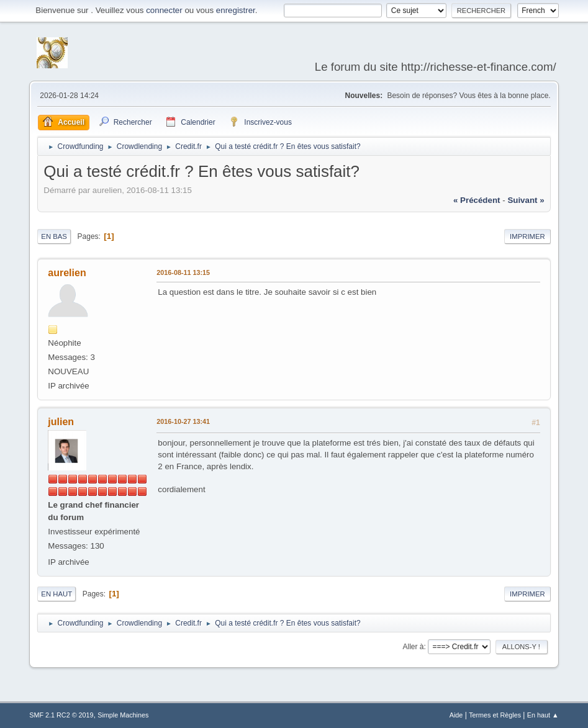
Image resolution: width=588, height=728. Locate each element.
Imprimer (527, 236)
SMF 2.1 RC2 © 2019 (61, 715)
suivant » (526, 200)
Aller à (413, 647)
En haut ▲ (543, 715)
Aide (456, 715)
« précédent (477, 200)
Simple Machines (123, 715)
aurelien (67, 273)
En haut (57, 594)
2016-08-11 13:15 (183, 272)
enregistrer (236, 10)
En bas (54, 236)
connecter (164, 10)
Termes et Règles (495, 715)
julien (61, 422)
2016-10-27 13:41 (183, 421)
